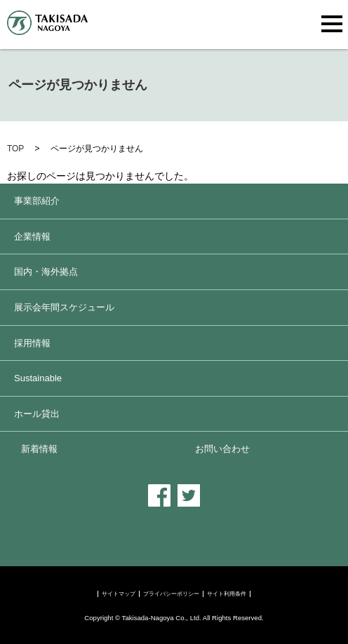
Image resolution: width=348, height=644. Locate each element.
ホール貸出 (37, 414)
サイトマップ (119, 594)
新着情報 (39, 449)
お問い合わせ (222, 449)
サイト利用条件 (227, 594)
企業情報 (32, 237)
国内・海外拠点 (46, 272)
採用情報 (32, 343)
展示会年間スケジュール (64, 307)
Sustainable (38, 378)
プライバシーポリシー (171, 594)
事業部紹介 (37, 201)
